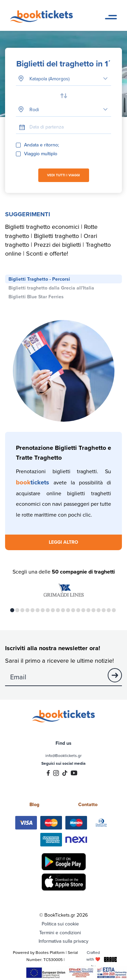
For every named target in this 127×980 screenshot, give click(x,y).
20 (109, 610)
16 (88, 610)
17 (93, 610)
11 (63, 610)
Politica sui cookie (60, 924)
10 (58, 610)
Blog (34, 804)
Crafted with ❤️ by (102, 959)
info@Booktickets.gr (63, 755)
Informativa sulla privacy (63, 941)
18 (99, 610)
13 (73, 610)
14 (78, 610)
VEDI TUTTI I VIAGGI (63, 175)
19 (104, 610)
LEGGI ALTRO (63, 542)
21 (114, 610)
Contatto (88, 804)
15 (83, 610)
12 (68, 610)
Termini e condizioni (60, 933)
